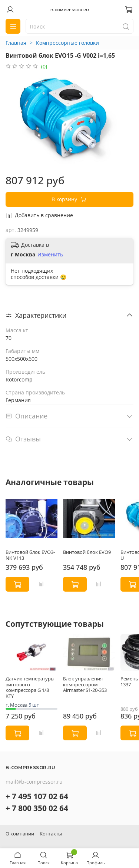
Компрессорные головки (67, 43)
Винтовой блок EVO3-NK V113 (30, 555)
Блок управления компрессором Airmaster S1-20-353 (85, 684)
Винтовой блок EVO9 (87, 552)
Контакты (51, 834)
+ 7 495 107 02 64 (37, 796)
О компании (20, 834)
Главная (16, 43)
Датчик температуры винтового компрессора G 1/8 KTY (30, 687)
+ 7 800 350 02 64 (37, 808)
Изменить (50, 255)
